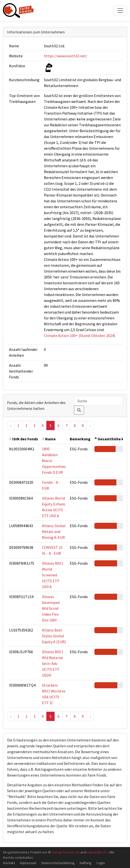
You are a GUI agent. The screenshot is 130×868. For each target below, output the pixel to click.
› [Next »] (90, 425)
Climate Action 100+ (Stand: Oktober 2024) (80, 335)
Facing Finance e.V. (66, 852)
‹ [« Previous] (11, 425)
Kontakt (9, 863)
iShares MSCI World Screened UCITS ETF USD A (53, 575)
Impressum (28, 863)
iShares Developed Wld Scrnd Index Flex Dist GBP (51, 608)
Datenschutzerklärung (58, 863)
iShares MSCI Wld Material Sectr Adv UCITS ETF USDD (53, 663)
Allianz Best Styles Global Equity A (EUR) (54, 636)
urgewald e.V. (97, 852)
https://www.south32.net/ (66, 56)
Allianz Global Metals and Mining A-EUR (54, 532)
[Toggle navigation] (120, 10)
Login (101, 863)
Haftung (85, 863)
